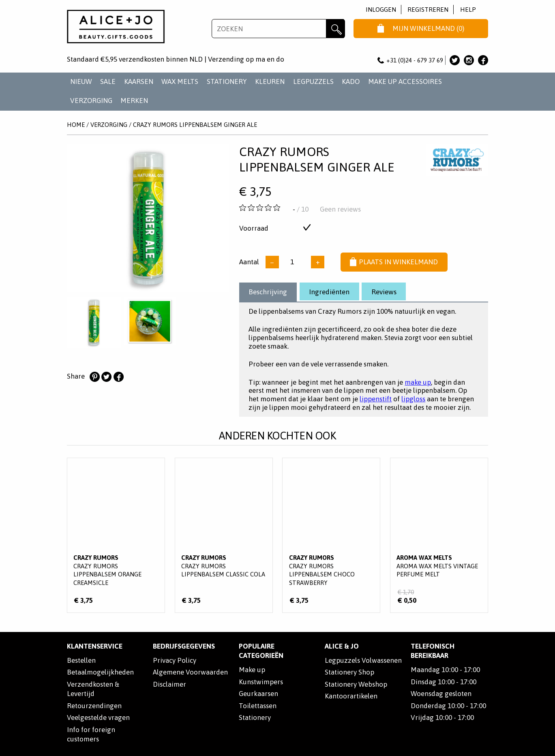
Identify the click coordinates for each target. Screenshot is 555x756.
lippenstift (376, 399)
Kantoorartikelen (351, 696)
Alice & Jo (342, 646)
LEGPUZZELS (313, 81)
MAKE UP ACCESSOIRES (405, 81)
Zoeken (335, 29)
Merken (134, 101)
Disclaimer (169, 684)
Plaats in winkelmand (394, 262)
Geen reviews (340, 209)
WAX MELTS (180, 81)
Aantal (249, 262)
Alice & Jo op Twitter (455, 60)
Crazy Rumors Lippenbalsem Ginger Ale (195, 125)
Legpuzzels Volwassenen (363, 660)
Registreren (428, 10)
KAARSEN (139, 81)
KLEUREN (270, 81)
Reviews (384, 292)
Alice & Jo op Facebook (483, 60)
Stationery (255, 717)
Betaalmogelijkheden (100, 672)
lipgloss (413, 399)
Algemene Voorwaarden (190, 672)
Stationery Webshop (356, 684)
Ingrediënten (329, 292)
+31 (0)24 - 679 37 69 (410, 60)
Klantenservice (95, 646)
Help (468, 10)
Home (76, 125)
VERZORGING (91, 101)
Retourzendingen (94, 706)
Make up (252, 670)
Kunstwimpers (261, 682)
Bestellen (81, 660)
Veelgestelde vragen (98, 717)
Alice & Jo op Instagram (469, 60)
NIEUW (81, 81)
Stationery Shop (349, 672)
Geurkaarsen (258, 694)
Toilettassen (258, 706)
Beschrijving (268, 292)
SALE (108, 81)
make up (418, 382)
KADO (351, 81)
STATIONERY (227, 81)
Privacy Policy (175, 660)
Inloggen (381, 10)
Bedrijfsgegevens (184, 646)
